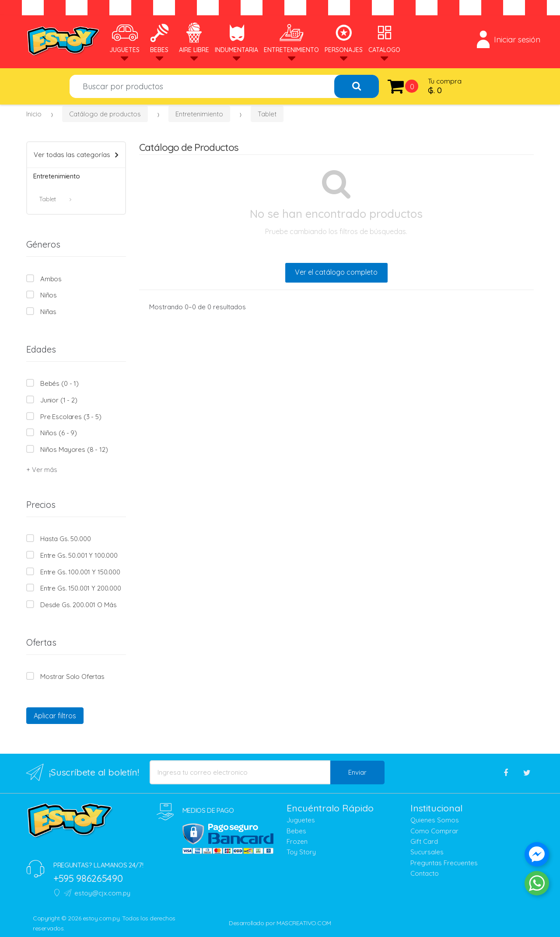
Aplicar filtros (55, 716)
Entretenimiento (291, 38)
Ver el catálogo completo (336, 272)
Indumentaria (236, 38)
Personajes (344, 38)
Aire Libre (194, 38)
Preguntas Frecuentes (444, 863)
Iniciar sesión (509, 39)
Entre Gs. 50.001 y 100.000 (79, 555)
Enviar (357, 772)
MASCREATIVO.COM (304, 923)
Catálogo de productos (105, 114)
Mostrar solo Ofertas (72, 677)
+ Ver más (42, 470)
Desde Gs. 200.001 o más (79, 605)
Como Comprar (434, 831)
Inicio (34, 114)
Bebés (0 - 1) (59, 383)
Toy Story (301, 852)
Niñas (48, 312)
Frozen (297, 841)
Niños (49, 295)
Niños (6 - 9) (59, 433)
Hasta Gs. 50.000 (66, 539)
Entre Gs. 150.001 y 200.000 (81, 588)
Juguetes (124, 38)
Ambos (51, 279)
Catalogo (384, 38)
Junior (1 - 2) (59, 400)
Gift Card (424, 841)
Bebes (159, 38)
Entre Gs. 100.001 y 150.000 (80, 572)
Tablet (267, 114)
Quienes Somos (435, 820)
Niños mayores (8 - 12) (74, 449)
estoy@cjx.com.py (97, 893)
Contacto (425, 873)
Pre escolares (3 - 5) (71, 417)
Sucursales (427, 852)
